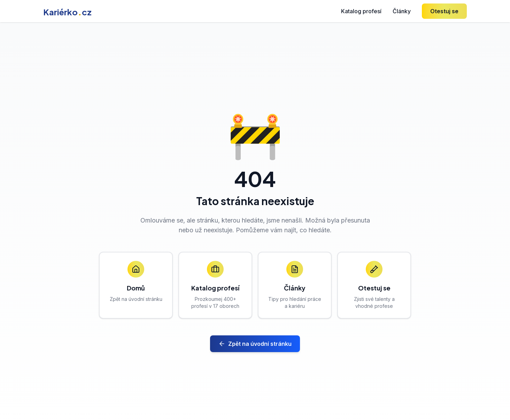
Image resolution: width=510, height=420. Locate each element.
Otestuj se (444, 11)
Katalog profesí (361, 11)
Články (402, 11)
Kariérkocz (67, 12)
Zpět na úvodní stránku (255, 344)
